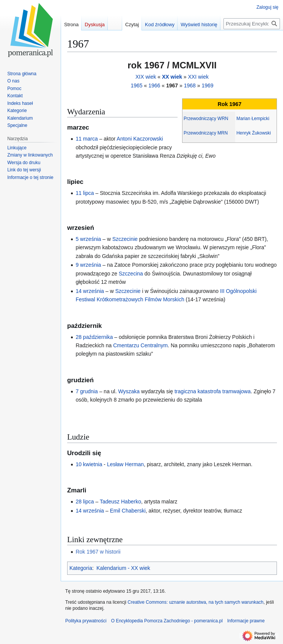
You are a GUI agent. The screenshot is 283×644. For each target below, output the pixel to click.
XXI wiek (198, 77)
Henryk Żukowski (254, 133)
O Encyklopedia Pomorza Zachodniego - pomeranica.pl (167, 621)
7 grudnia (86, 391)
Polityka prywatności (86, 621)
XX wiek (172, 77)
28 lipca (85, 502)
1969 (207, 85)
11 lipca (85, 193)
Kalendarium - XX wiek (123, 568)
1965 (136, 85)
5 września (88, 239)
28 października (94, 337)
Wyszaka (129, 391)
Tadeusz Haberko (120, 502)
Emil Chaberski (128, 511)
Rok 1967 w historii (98, 552)
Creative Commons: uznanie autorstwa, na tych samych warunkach (195, 602)
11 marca (86, 139)
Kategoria (81, 568)
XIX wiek (146, 77)
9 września (88, 265)
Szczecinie (125, 239)
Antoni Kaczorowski (140, 139)
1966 (154, 85)
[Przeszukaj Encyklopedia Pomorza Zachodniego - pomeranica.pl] (252, 24)
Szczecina (131, 274)
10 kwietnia (89, 464)
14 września (90, 291)
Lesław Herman (125, 464)
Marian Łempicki (253, 119)
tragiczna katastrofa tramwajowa (213, 391)
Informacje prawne (246, 621)
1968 (190, 85)
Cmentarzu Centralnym (140, 345)
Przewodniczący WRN (206, 119)
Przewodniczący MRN (206, 133)
